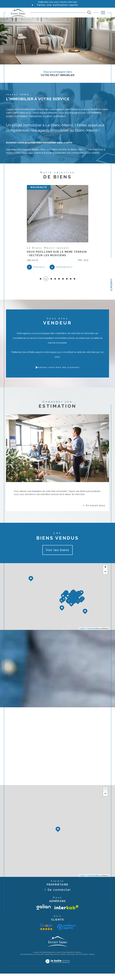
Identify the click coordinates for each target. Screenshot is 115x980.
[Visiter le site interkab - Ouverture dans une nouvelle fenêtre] (66, 914)
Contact (111, 285)
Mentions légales (52, 961)
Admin (63, 961)
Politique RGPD (82, 961)
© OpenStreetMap (93, 635)
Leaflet (82, 635)
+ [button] (105, 574)
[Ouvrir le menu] (103, 13)
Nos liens (71, 961)
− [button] (105, 578)
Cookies (92, 961)
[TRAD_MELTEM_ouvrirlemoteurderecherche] (89, 13)
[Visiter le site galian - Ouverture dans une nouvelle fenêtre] (44, 914)
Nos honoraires (27, 961)
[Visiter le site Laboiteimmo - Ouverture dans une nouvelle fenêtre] (57, 971)
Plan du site (39, 961)
